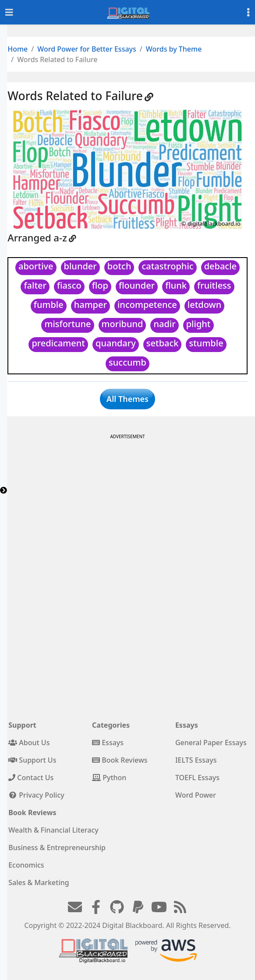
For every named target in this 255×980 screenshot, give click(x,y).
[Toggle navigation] (9, 12)
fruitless (214, 285)
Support (22, 725)
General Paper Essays (211, 743)
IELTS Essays (196, 760)
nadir (164, 324)
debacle (220, 266)
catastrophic (167, 266)
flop (100, 285)
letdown (204, 305)
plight (198, 324)
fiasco (69, 285)
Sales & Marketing (39, 882)
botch (119, 266)
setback (163, 343)
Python (109, 778)
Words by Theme (174, 49)
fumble (49, 305)
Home (18, 49)
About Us (29, 743)
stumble (206, 343)
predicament (58, 343)
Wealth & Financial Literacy (53, 830)
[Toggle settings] (248, 12)
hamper (90, 305)
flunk (176, 285)
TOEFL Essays (197, 778)
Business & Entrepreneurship (57, 847)
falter (35, 285)
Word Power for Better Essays (87, 49)
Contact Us (31, 778)
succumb (127, 362)
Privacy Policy (36, 795)
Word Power (196, 795)
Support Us (32, 760)
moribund (122, 324)
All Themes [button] (127, 399)
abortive (36, 266)
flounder (137, 285)
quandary (116, 343)
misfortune (67, 324)
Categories (111, 725)
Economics (26, 865)
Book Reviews (120, 760)
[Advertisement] (127, 503)
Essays (108, 743)
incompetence (147, 305)
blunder (80, 266)
